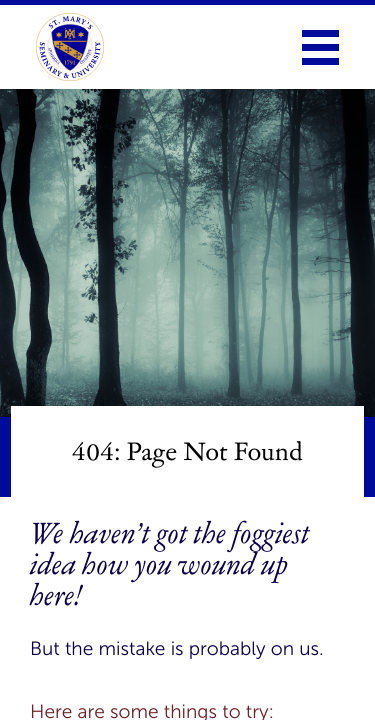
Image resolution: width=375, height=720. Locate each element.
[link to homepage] (70, 47)
